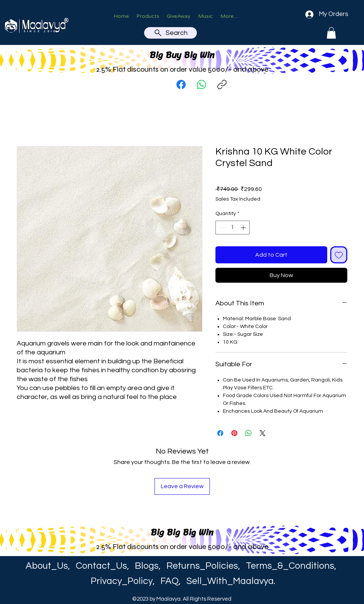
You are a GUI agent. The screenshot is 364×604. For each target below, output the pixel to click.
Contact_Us (101, 566)
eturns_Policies (205, 566)
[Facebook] (181, 85)
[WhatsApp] (201, 85)
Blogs (147, 566)
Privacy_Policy (122, 581)
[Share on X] (263, 433)
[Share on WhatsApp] (248, 433)
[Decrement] (221, 228)
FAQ (170, 581)
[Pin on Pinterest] (234, 433)
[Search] (170, 33)
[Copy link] (222, 85)
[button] (331, 33)
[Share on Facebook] (220, 433)
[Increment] (244, 228)
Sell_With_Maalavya (230, 581)
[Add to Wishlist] (339, 255)
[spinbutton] (233, 228)
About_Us (47, 566)
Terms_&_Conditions (290, 566)
